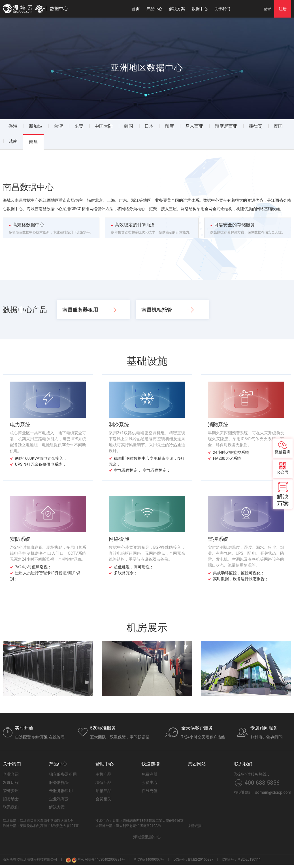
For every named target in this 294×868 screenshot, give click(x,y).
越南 (13, 141)
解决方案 (177, 9)
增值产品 (103, 782)
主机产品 (103, 774)
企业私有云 (59, 799)
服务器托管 (59, 782)
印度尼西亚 (226, 126)
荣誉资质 (11, 791)
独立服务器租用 (63, 774)
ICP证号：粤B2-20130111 (241, 860)
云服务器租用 (61, 791)
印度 (169, 126)
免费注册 (150, 774)
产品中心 (154, 9)
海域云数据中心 (147, 837)
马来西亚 (194, 126)
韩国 (129, 126)
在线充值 (150, 791)
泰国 (278, 126)
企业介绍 (11, 774)
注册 (283, 9)
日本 (149, 126)
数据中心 (200, 9)
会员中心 (150, 782)
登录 (267, 9)
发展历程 (11, 782)
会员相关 (103, 799)
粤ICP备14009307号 (149, 860)
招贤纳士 (11, 799)
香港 (13, 126)
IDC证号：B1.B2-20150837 (193, 860)
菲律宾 (255, 126)
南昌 (33, 142)
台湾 (58, 126)
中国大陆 (104, 126)
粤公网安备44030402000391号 (98, 860)
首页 (136, 9)
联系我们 (11, 807)
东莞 (79, 126)
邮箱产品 (103, 791)
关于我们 (222, 9)
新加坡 (36, 126)
